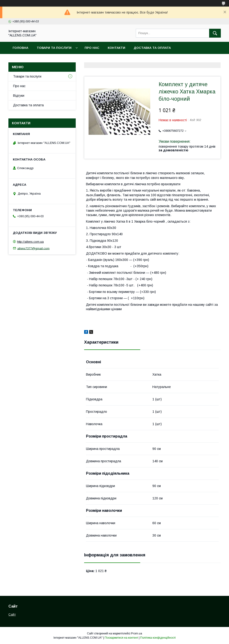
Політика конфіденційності (158, 638)
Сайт (12, 614)
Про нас (92, 48)
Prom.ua (137, 633)
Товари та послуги (54, 48)
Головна (20, 48)
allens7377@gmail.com (33, 248)
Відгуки (19, 96)
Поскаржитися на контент (121, 638)
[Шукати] (215, 33)
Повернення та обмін (32, 60)
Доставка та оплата (152, 48)
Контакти (116, 48)
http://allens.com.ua (30, 242)
